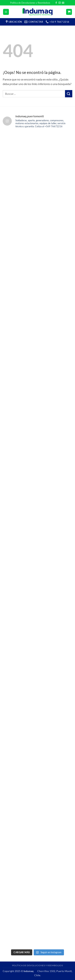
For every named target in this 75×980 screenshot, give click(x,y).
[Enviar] (69, 94)
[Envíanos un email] (63, 3)
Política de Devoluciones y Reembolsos (30, 3)
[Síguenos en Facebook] (56, 3)
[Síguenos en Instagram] (60, 3)
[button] (6, 12)
